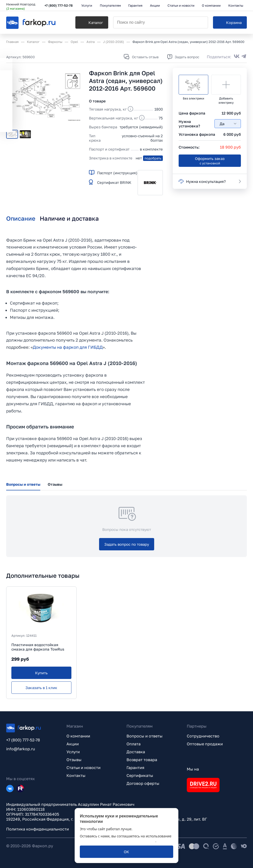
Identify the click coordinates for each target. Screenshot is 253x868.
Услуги (73, 752)
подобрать (153, 158)
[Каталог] (92, 22)
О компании (78, 736)
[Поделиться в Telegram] (244, 57)
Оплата (134, 744)
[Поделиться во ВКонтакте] (237, 57)
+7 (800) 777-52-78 (59, 5)
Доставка (136, 752)
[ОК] (126, 852)
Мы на (193, 769)
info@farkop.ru (21, 749)
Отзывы (74, 760)
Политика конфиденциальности (38, 829)
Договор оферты (143, 783)
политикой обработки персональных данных (118, 841)
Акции (73, 744)
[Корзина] (230, 22)
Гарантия (135, 768)
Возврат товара (142, 760)
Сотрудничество (203, 736)
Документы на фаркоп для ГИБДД (68, 347)
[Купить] (41, 673)
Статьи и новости (84, 768)
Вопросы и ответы (145, 736)
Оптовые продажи (205, 744)
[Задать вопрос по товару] (127, 544)
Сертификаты (140, 775)
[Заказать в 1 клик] (41, 688)
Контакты (76, 775)
